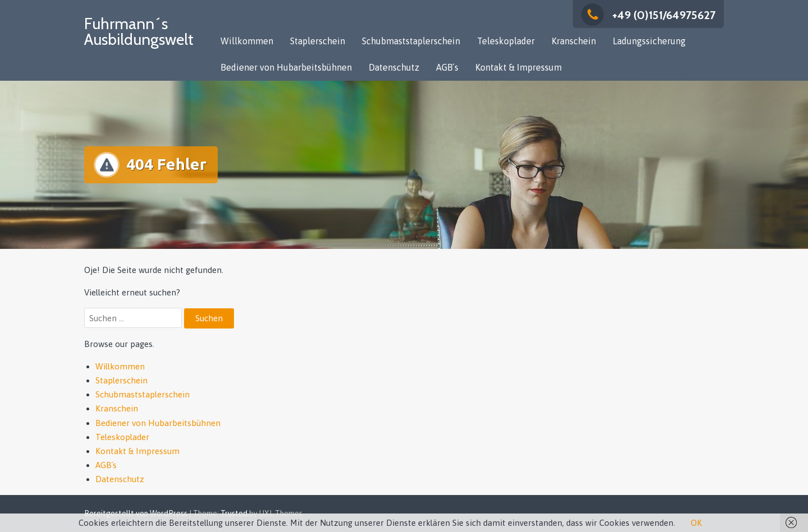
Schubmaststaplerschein (411, 41)
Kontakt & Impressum (518, 67)
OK (696, 523)
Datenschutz (394, 67)
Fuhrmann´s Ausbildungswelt (139, 31)
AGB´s (447, 67)
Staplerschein (318, 41)
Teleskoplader (506, 41)
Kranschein (574, 41)
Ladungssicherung (649, 41)
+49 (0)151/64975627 (648, 15)
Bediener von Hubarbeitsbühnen (286, 67)
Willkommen (247, 41)
